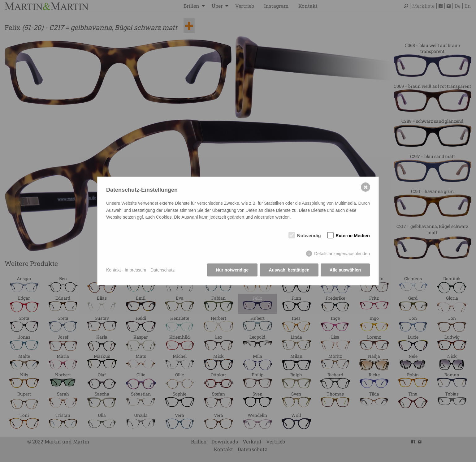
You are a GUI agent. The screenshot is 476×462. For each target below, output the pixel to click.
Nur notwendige (232, 270)
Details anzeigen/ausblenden (342, 254)
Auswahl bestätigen (289, 270)
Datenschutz (162, 270)
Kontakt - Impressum (126, 270)
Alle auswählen (345, 270)
